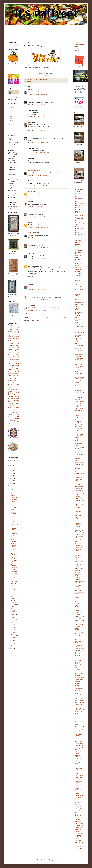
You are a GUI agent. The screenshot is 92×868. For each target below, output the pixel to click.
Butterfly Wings (79, 304)
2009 (11, 643)
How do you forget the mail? (14, 534)
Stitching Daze (79, 698)
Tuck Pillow (16, 413)
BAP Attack (78, 260)
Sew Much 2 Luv (79, 670)
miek (29, 264)
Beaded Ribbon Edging (13, 546)
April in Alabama (79, 248)
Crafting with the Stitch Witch (79, 359)
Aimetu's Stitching (80, 221)
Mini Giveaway (14, 507)
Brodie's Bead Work (13, 338)
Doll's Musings (79, 397)
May (12, 627)
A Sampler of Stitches (78, 212)
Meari (30, 295)
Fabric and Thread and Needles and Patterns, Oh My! (79, 406)
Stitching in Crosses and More (80, 709)
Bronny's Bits (78, 298)
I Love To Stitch (79, 455)
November (14, 492)
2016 (11, 473)
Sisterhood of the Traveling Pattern (13, 400)
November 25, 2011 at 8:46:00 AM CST (38, 279)
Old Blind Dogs (15, 382)
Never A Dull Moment (78, 586)
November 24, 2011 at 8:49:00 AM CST (38, 131)
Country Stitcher (79, 356)
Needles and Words (78, 575)
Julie (29, 212)
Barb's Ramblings (80, 262)
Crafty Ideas (11, 347)
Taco (17, 407)
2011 (11, 486)
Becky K (12, 112)
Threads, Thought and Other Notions (79, 799)
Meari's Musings (79, 543)
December (14, 488)
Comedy (10, 340)
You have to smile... (14, 550)
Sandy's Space (79, 658)
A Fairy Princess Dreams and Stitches (79, 200)
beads (17, 330)
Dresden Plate (13, 349)
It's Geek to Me (79, 463)
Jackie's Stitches (79, 465)
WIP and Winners (14, 601)
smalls (17, 402)
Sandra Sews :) (79, 656)
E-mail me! (11, 68)
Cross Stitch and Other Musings (79, 367)
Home (46, 317)
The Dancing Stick (14, 529)
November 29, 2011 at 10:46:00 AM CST (38, 300)
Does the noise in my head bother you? (79, 394)
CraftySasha (78, 362)
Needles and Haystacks (78, 571)
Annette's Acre (79, 240)
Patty (29, 285)
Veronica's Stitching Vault (79, 815)
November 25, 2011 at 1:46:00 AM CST (38, 258)
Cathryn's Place (79, 331)
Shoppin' (13, 538)
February (14, 635)
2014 (11, 478)
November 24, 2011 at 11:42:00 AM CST (38, 175)
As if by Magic (79, 250)
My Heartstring (79, 555)
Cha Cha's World (79, 333)
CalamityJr (31, 136)
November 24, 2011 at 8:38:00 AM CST (38, 117)
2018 (11, 468)
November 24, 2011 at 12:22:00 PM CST (38, 186)
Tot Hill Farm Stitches (78, 812)
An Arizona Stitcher (78, 232)
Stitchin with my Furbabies (79, 691)
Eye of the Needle (79, 402)
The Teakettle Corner (78, 786)
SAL (9, 397)
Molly (17, 379)
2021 (11, 460)
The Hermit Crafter (78, 760)
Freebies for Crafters (78, 432)
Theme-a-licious (12, 409)
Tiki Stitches (78, 807)
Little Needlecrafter (78, 518)
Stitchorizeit (78, 732)
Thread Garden (79, 796)
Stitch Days (78, 686)
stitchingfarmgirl (79, 730)
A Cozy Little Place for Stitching (78, 195)
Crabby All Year (13, 346)
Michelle (30, 191)
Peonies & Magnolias (78, 610)
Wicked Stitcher (79, 825)
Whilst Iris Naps (79, 823)
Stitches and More (80, 688)
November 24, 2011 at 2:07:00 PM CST (38, 206)
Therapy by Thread (78, 793)
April (13, 630)
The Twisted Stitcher (78, 789)
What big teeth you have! (15, 525)
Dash (17, 347)
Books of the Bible (13, 337)
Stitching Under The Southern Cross (79, 723)
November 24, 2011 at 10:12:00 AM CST (38, 143)
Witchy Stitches (79, 841)
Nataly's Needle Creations (79, 562)
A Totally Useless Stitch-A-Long (14, 556)
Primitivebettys (79, 618)
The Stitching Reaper (78, 782)
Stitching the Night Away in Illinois (79, 718)
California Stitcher (78, 320)
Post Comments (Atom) (37, 320)
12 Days (11, 326)
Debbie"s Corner (79, 388)
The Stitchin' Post (79, 775)
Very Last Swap (13, 577)
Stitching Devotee (79, 700)
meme (13, 377)
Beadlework (78, 264)
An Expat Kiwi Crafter (79, 235)
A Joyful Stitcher (79, 204)
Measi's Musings (79, 546)
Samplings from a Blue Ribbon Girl (79, 649)
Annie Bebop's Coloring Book (79, 245)
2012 (11, 483)
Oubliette (77, 603)
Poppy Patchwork (80, 616)
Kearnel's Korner (79, 486)
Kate (29, 243)
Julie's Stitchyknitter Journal (78, 468)
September (14, 617)
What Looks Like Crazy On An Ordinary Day (79, 820)
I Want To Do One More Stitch (80, 458)
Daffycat (32, 79)
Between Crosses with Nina (79, 270)
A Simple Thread (79, 215)
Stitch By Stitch (79, 684)
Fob (18, 358)
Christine (31, 253)
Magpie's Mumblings (78, 524)
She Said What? (79, 50)
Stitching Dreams (79, 702)
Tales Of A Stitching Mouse (79, 741)
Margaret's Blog (79, 534)
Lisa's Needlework (78, 511)
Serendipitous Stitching (78, 667)
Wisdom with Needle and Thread (78, 837)
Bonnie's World (79, 292)
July (12, 622)
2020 (11, 463)
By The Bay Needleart (78, 316)
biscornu (17, 331)
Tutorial (17, 417)
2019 (11, 466)
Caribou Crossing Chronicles (80, 324)
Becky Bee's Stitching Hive (79, 267)
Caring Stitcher (79, 327)
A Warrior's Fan (14, 598)
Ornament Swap (13, 384)
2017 (11, 471)
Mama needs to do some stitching (79, 531)
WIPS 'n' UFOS (79, 833)
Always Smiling (79, 229)
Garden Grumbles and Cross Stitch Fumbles (80, 436)
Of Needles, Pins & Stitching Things (79, 598)
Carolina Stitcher (79, 329)
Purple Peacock (79, 624)
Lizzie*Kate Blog (79, 521)
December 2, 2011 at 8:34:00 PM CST (38, 310)
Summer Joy (11, 407)
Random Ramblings (78, 629)
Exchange (11, 351)
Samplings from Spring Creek (79, 653)
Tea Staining (14, 592)
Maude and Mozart (78, 541)
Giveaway (11, 365)
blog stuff (13, 333)
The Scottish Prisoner (14, 541)
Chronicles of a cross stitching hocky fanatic (79, 347)
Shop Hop (10, 398)
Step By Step (14, 574)
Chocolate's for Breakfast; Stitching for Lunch (79, 337)
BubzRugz (78, 300)
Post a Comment (30, 314)
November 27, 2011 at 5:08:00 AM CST (38, 289)
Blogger (53, 860)
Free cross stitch (13, 360)
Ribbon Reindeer (14, 496)
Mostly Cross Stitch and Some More (79, 549)
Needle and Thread (78, 566)
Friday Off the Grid (13, 362)
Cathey (11, 110)
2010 (11, 641)
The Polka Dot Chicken (79, 769)
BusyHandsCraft (79, 302)
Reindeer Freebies (13, 395)
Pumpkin (31, 305)
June (13, 625)
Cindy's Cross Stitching (79, 351)
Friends (10, 363)
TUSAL (11, 416)
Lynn (29, 100)
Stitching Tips (15, 406)
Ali (29, 89)
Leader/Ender (13, 374)
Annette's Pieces (79, 242)
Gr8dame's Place (79, 445)
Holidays (30, 81)
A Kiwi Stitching (79, 206)
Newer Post (27, 317)
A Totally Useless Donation (14, 566)
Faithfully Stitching (77, 415)
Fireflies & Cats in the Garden (79, 426)
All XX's (77, 227)
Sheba (17, 397)
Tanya (11, 125)
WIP (17, 422)
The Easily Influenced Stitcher (78, 755)
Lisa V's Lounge (79, 508)
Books (17, 335)
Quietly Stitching (79, 626)
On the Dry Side (79, 601)
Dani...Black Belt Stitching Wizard (79, 378)
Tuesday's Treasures (13, 414)
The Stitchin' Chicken (78, 772)
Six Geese (13, 510)
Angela (11, 123)
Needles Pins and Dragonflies (79, 579)
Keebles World (79, 489)
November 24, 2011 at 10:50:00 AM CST (38, 165)
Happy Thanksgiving (15, 518)
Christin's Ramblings (78, 342)
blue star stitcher (33, 171)
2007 (11, 648)
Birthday (10, 331)
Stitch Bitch (78, 682)
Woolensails (78, 846)
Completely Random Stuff (13, 343)
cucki (29, 202)
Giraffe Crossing (79, 443)
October (13, 615)
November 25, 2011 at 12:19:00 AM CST (38, 248)
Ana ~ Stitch (78, 238)
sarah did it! (78, 660)
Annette (11, 121)
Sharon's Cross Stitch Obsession (79, 673)
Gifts (17, 363)
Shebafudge (78, 675)
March (13, 632)
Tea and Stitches (79, 746)
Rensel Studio (78, 636)
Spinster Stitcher (79, 680)
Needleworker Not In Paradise (80, 582)
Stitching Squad (79, 714)
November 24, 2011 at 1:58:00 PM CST (38, 196)
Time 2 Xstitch (79, 809)
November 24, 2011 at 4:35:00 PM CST (38, 227)
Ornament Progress (14, 581)
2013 (11, 481)
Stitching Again (79, 694)
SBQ (12, 397)
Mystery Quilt (12, 381)
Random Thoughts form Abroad (80, 633)
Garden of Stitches (78, 440)
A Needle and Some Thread (78, 209)
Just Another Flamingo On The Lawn (80, 473)
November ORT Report (15, 513)
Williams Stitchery (80, 827)
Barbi (11, 131)
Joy (12, 504)
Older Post (65, 317)
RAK (17, 393)
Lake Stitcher (78, 496)
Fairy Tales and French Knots (79, 411)
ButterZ (77, 306)
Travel (9, 411)
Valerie (11, 127)
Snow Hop (14, 594)
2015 (11, 476)
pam (29, 222)
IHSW (15, 372)
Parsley (11, 129)
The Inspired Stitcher (78, 763)
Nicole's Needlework (78, 590)
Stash (9, 405)
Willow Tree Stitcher (78, 830)
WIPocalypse (11, 424)
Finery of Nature (12, 356)
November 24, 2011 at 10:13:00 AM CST (38, 153)
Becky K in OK (32, 233)
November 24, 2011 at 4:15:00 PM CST (38, 217)
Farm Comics (15, 354)
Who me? (13, 422)
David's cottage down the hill (79, 382)
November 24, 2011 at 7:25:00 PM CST (38, 238)
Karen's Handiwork (78, 484)
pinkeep (17, 391)
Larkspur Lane (79, 499)
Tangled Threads (79, 744)
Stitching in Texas (79, 712)
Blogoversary (11, 335)
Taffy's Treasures (79, 738)
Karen (11, 116)
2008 (11, 646)
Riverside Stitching (77, 639)
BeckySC (12, 108)
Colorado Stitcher (80, 354)
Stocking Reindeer (14, 570)
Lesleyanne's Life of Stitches (79, 505)
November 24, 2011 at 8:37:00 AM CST (38, 104)
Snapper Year (13, 404)
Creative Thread (79, 364)
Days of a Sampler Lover (79, 385)
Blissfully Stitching (77, 283)
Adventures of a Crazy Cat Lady (79, 218)
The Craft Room (79, 751)
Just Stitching (78, 477)
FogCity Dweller (79, 429)
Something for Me (80, 677)
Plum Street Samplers (78, 613)
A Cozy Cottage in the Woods (80, 190)
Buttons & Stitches (78, 309)
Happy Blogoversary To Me (15, 610)
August (13, 620)
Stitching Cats (79, 696)
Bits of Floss (78, 273)
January (13, 637)
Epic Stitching (79, 400)
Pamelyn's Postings (78, 606)
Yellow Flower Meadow (79, 849)
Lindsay (11, 114)
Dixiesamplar (78, 390)
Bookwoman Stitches (78, 295)
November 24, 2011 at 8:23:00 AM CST (38, 94)
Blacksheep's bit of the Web (79, 280)
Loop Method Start (14, 589)
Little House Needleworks (78, 515)
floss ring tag (13, 358)
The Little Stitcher (80, 766)
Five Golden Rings (14, 561)
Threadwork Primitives (78, 804)
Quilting (10, 393)
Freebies (77, 48)
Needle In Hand (79, 568)
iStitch (77, 460)
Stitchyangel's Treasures (79, 735)
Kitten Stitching (79, 491)
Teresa (30, 122)
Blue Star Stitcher (80, 290)
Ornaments (11, 386)
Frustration (14, 522)
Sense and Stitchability (78, 663)
